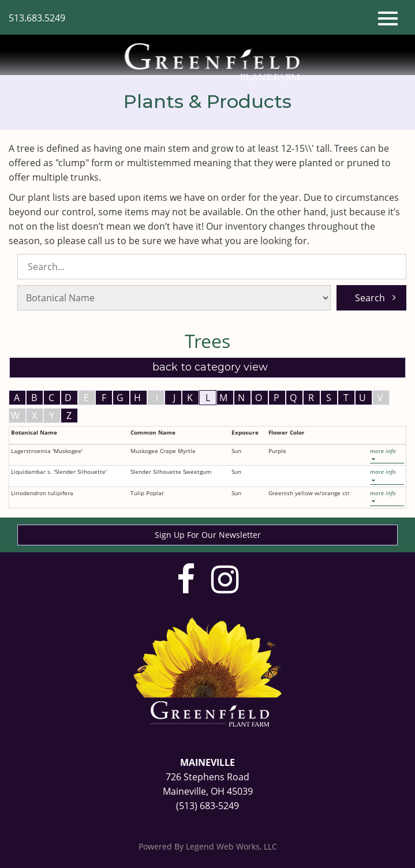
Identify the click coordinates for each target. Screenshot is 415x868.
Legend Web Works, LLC (231, 846)
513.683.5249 (37, 18)
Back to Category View (209, 367)
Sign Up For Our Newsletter (208, 535)
